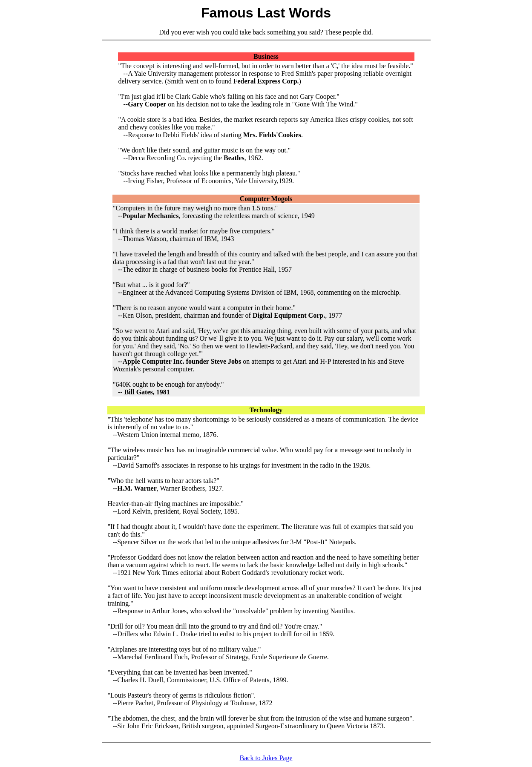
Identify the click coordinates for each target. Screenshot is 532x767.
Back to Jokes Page (266, 758)
